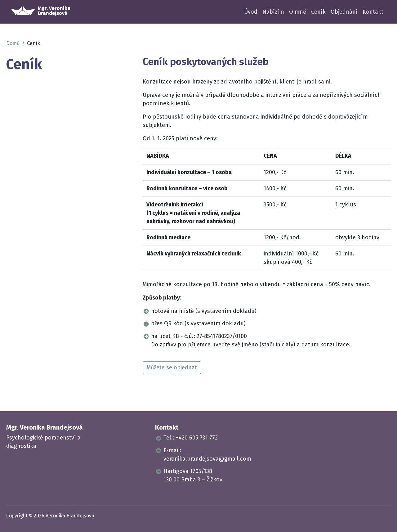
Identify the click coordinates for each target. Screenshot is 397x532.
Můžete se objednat (172, 367)
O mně (298, 12)
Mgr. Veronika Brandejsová (45, 427)
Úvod (251, 12)
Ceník (318, 12)
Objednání (344, 12)
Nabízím (273, 12)
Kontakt (373, 12)
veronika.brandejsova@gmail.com (207, 459)
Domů (13, 43)
